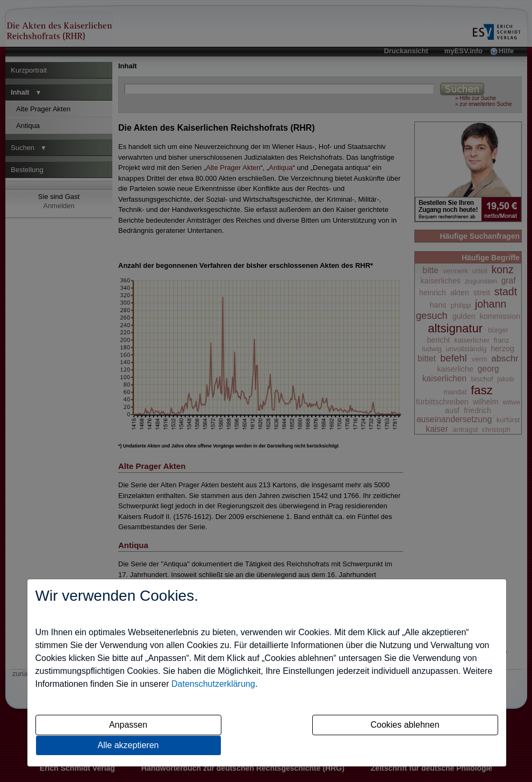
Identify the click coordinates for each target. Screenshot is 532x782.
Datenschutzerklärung (213, 684)
